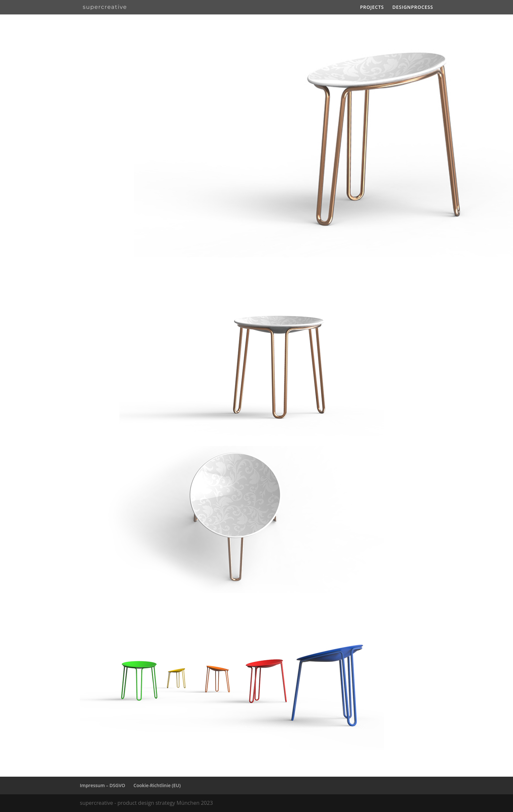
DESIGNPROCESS (413, 8)
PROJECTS (372, 8)
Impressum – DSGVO (102, 785)
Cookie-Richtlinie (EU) (157, 785)
